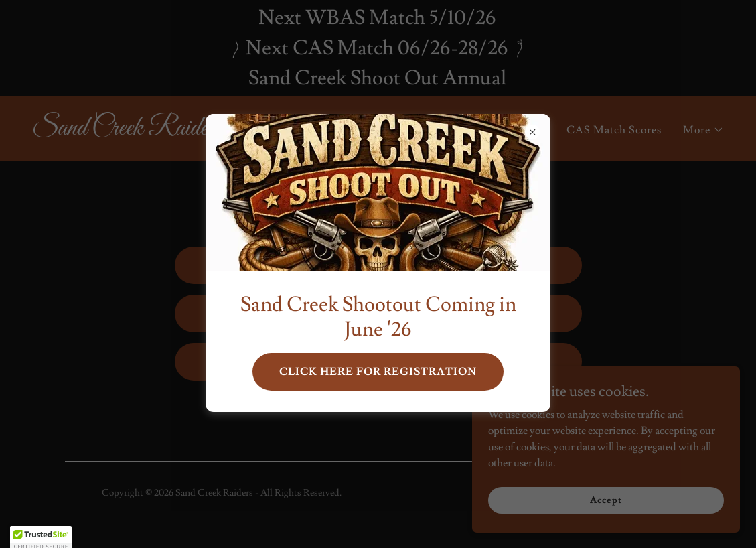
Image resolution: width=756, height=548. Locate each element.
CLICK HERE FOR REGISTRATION (378, 372)
